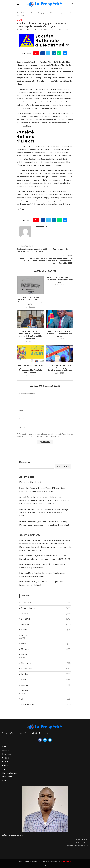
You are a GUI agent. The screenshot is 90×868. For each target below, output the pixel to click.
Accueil (19, 13)
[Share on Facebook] (43, 53)
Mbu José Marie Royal (29, 556)
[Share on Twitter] (48, 53)
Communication (46, 608)
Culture (46, 614)
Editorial (46, 624)
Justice (46, 630)
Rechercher (25, 462)
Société (25, 690)
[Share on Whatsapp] (59, 53)
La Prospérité (30, 30)
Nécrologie (46, 663)
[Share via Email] (65, 53)
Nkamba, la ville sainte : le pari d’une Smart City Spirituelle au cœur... (60, 334)
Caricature (46, 603)
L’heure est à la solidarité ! (31, 482)
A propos (45, 865)
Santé (46, 680)
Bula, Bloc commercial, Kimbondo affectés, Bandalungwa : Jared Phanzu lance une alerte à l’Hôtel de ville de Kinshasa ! (45, 513)
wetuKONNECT (66, 861)
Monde (46, 644)
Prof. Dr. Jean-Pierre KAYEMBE (33, 540)
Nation (24, 655)
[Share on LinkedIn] (54, 53)
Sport (46, 699)
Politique (46, 674)
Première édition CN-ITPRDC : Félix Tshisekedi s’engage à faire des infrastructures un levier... (60, 368)
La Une (20, 20)
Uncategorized (46, 704)
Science (46, 685)
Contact (55, 865)
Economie (46, 619)
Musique (46, 649)
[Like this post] (37, 53)
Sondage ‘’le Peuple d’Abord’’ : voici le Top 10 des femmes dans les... (60, 280)
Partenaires (46, 669)
